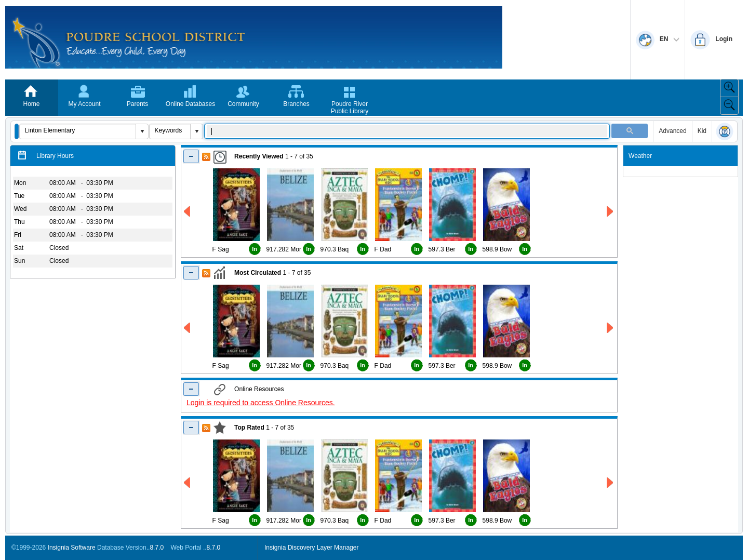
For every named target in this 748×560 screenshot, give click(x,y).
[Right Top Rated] (611, 483)
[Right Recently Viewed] (611, 212)
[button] (17, 131)
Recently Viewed (259, 156)
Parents (137, 104)
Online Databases (190, 104)
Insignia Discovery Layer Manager (311, 548)
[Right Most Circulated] (611, 328)
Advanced (672, 131)
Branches (296, 104)
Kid (702, 131)
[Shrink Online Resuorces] (191, 389)
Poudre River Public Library (350, 108)
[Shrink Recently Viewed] (191, 156)
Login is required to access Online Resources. (261, 403)
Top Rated (249, 428)
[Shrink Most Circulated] (191, 272)
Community (243, 104)
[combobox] (78, 130)
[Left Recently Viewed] (188, 212)
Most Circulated (258, 273)
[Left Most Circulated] (188, 328)
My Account (84, 104)
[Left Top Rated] (188, 483)
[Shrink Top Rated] (191, 427)
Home (31, 104)
